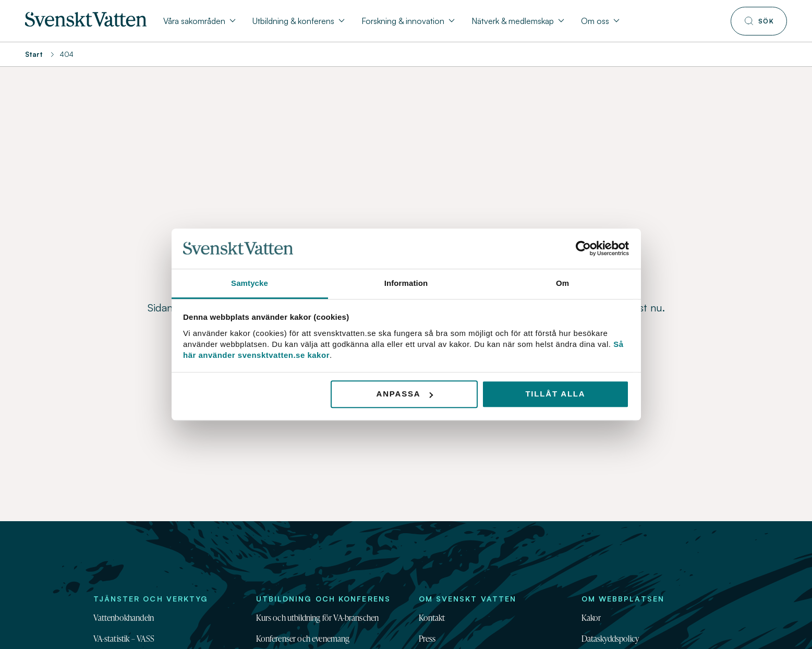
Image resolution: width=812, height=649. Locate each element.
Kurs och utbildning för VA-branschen (318, 618)
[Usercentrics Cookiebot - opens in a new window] (583, 249)
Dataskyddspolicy (610, 639)
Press (427, 639)
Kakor (591, 618)
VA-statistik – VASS (124, 639)
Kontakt (432, 618)
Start (34, 54)
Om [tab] (562, 283)
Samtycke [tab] (250, 283)
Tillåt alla (555, 394)
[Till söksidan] (759, 21)
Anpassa (405, 394)
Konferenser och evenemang (303, 639)
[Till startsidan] (86, 23)
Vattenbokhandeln (124, 618)
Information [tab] (406, 283)
